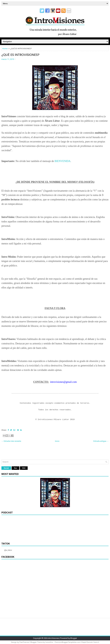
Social (6, 468)
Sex (15, 468)
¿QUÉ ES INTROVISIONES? (20, 55)
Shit (24, 468)
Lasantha (49, 642)
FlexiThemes (24, 642)
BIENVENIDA (63, 161)
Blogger (74, 638)
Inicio (57, 441)
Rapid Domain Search (90, 642)
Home (5, 49)
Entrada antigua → (101, 441)
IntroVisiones (53, 638)
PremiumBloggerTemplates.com (68, 642)
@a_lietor (8, 550)
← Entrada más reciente (11, 441)
